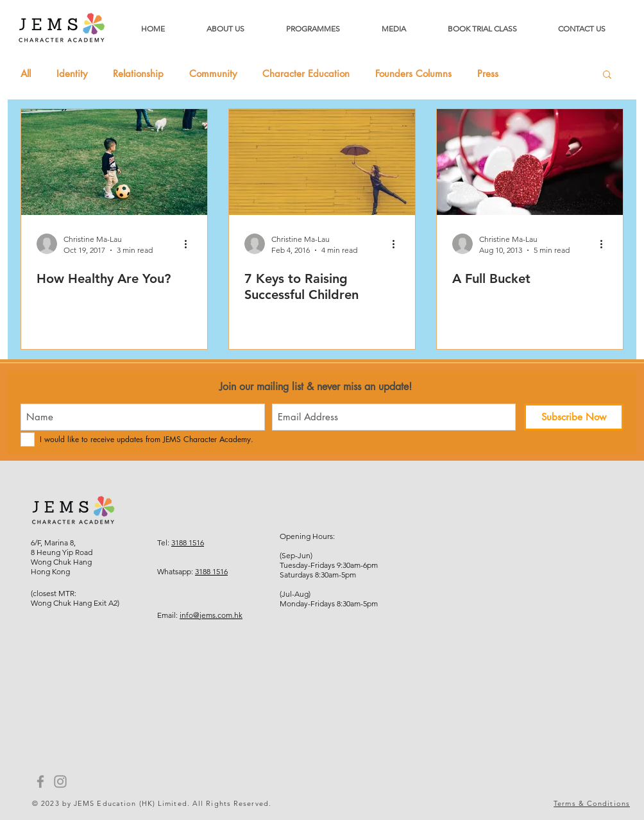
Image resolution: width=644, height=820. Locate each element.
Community (213, 74)
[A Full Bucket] (530, 162)
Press (488, 74)
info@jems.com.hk (211, 615)
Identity (72, 74)
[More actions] (190, 244)
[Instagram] (60, 782)
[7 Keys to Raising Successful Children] (322, 162)
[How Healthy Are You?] (114, 162)
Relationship (138, 74)
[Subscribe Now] (574, 417)
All (26, 74)
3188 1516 (188, 542)
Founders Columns (413, 74)
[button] (607, 75)
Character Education (306, 74)
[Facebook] (40, 782)
